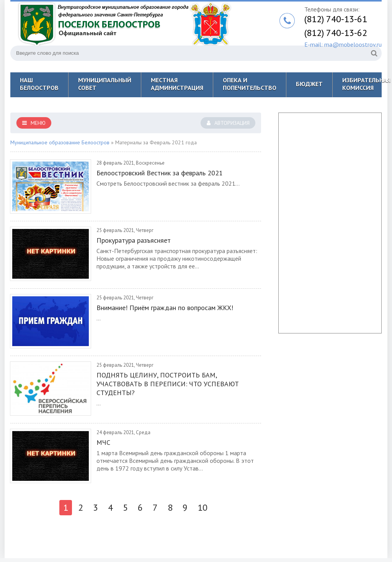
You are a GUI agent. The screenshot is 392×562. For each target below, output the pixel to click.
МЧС (103, 442)
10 (203, 507)
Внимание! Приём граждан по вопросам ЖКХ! (165, 308)
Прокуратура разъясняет (134, 240)
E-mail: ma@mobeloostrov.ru (343, 44)
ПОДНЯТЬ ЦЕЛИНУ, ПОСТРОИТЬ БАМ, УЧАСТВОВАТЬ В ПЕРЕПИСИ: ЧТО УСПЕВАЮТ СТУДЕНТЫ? (168, 384)
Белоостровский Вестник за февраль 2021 (160, 173)
